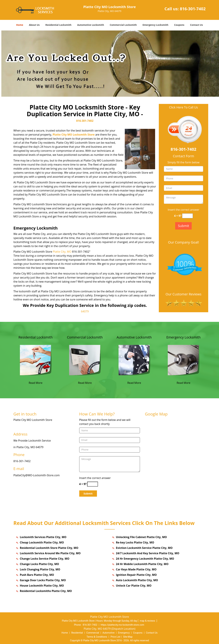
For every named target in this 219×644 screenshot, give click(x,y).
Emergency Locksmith (155, 25)
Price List (115, 637)
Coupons (179, 25)
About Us (34, 25)
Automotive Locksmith (91, 25)
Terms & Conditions (97, 637)
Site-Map (128, 637)
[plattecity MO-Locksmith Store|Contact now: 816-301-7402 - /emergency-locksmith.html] (184, 360)
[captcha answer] (187, 216)
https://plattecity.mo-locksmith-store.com (122, 625)
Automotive (109, 633)
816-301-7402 (193, 9)
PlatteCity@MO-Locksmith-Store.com (37, 475)
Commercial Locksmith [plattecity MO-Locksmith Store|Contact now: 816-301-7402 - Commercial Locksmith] (85, 337)
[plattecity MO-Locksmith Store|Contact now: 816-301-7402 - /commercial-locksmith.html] (85, 360)
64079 (85, 311)
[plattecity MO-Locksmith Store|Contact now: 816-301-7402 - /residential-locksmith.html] (35, 360)
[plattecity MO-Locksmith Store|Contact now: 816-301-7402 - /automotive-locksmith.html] (134, 360)
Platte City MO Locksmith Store (74, 135)
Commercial (93, 633)
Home (20, 25)
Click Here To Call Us (184, 107)
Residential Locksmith (58, 25)
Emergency (124, 633)
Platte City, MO (62, 252)
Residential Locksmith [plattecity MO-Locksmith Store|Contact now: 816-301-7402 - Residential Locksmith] (36, 337)
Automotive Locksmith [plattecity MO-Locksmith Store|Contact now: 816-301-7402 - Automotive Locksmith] (134, 337)
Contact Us (196, 25)
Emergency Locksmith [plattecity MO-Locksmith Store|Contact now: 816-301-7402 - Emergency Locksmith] (184, 337)
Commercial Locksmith (123, 25)
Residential (77, 633)
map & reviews (148, 621)
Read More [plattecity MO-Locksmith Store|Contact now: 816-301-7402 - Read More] (35, 383)
